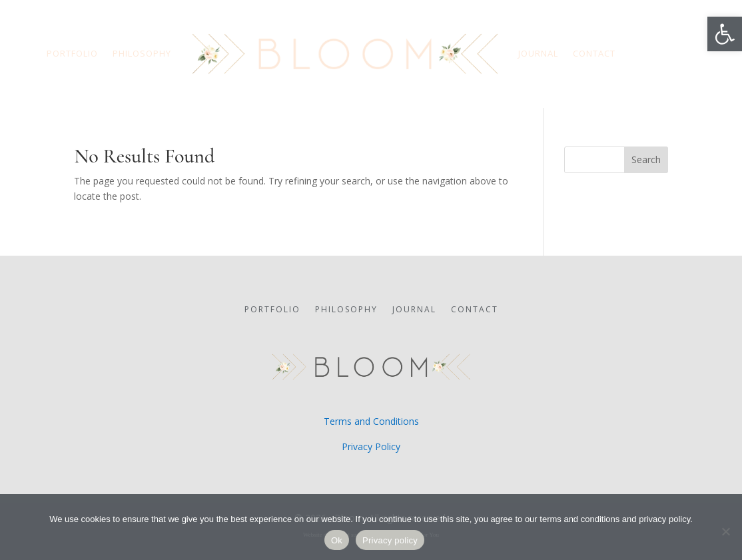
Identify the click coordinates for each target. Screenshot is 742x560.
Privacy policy (390, 540)
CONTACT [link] (594, 53)
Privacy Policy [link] (371, 446)
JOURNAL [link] (538, 53)
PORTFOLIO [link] (72, 53)
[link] (725, 34)
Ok (337, 540)
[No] (725, 531)
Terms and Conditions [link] (371, 421)
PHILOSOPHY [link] (142, 53)
